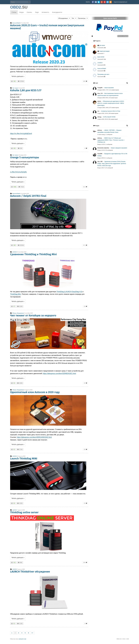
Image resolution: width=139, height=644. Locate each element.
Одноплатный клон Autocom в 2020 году (35, 392)
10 (85, 383)
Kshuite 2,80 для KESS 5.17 (26, 90)
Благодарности (57, 12)
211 (85, 187)
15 (85, 503)
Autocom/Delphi (15, 23)
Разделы (97, 41)
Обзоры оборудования (17, 313)
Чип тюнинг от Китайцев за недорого (33, 315)
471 (85, 245)
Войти (88, 2)
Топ (73, 18)
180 (85, 81)
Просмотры (82, 18)
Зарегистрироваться (120, 2)
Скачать (29, 12)
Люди (37, 12)
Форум (21, 12)
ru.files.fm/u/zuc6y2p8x (18, 172)
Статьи (14, 12)
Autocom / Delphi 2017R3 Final (28, 196)
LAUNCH (13, 252)
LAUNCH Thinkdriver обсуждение (30, 572)
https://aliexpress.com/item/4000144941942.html (34, 437)
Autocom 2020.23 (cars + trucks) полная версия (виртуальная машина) (47, 27)
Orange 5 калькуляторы (25, 157)
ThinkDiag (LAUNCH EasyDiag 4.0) (69, 292)
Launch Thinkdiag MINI (24, 459)
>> (32, 633)
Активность (45, 12)
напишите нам (22, 639)
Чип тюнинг (14, 88)
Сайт (96, 83)
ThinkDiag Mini (16, 294)
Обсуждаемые (63, 18)
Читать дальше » (18, 76)
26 (85, 449)
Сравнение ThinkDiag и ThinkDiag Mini (33, 254)
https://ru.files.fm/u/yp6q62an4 (21, 134)
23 (85, 306)
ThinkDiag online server (24, 512)
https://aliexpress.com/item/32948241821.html (59, 374)
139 (85, 563)
